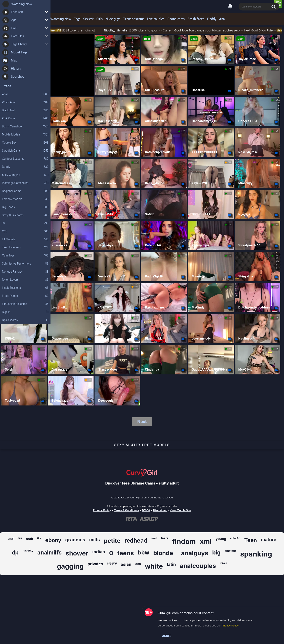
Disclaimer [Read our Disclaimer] (160, 510)
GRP (136, 69)
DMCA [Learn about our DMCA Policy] (146, 510)
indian (99, 552)
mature (269, 540)
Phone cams (176, 19)
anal (11, 538)
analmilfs (49, 553)
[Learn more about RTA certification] (132, 519)
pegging (112, 563)
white (154, 566)
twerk (165, 538)
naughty (28, 550)
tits (39, 538)
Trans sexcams (134, 19)
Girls (99, 19)
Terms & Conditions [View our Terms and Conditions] (126, 510)
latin (171, 564)
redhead (136, 541)
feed (154, 538)
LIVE (136, 38)
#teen (64, 30)
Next (142, 422)
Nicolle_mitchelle (127, 30)
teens (126, 553)
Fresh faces (196, 19)
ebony (53, 540)
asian (126, 564)
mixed (224, 563)
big (216, 553)
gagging (70, 566)
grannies (75, 540)
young (221, 539)
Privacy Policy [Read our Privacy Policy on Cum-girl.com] (102, 510)
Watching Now (61, 19)
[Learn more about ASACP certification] (149, 519)
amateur (230, 551)
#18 (70, 30)
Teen (251, 540)
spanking (256, 554)
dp (15, 553)
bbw (144, 553)
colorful (235, 538)
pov (20, 538)
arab (30, 539)
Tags (77, 19)
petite (112, 541)
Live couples (156, 19)
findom (184, 541)
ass (138, 564)
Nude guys (113, 19)
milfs (95, 540)
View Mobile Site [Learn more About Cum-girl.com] (180, 510)
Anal (222, 19)
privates (95, 564)
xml (206, 541)
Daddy (212, 19)
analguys (195, 553)
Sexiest (88, 19)
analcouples (198, 566)
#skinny (55, 30)
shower (77, 553)
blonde (163, 553)
